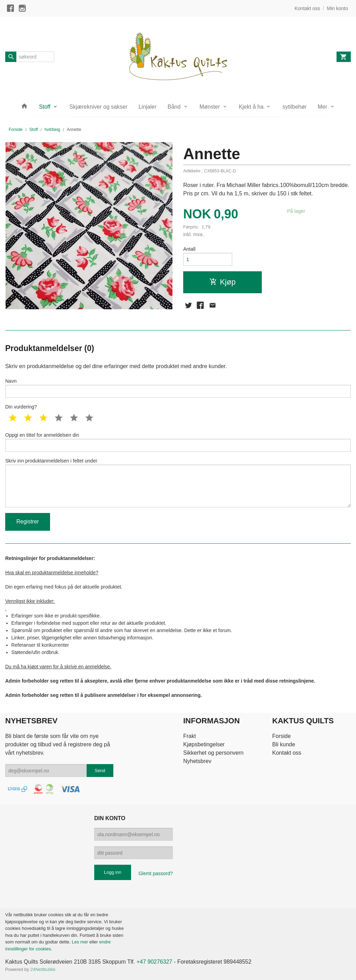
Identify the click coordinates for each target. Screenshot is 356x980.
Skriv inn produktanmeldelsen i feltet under (178, 483)
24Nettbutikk (43, 969)
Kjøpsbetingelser (204, 744)
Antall (189, 249)
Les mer (80, 942)
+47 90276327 (155, 962)
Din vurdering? (21, 407)
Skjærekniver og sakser (98, 107)
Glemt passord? (156, 873)
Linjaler (147, 107)
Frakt (189, 736)
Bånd (174, 107)
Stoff (45, 107)
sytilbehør (294, 107)
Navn (178, 388)
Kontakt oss (287, 753)
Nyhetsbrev (197, 761)
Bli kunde (284, 744)
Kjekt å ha (251, 107)
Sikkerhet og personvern (213, 753)
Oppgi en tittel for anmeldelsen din (178, 442)
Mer (323, 107)
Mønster (210, 107)
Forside (16, 130)
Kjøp (222, 282)
